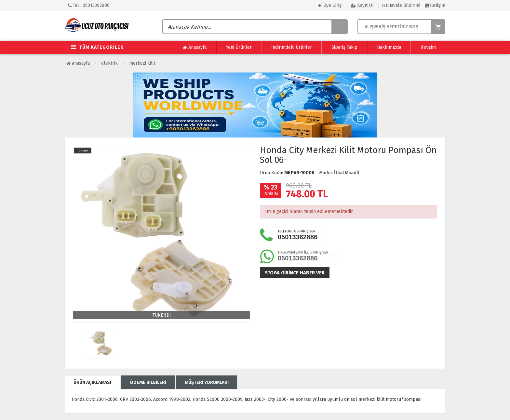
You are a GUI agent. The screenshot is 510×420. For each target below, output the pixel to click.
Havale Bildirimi (401, 5)
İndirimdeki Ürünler (292, 47)
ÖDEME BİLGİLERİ (148, 382)
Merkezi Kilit (142, 63)
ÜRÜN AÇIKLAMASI (92, 382)
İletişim (435, 5)
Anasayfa (195, 47)
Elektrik (109, 63)
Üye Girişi (330, 5)
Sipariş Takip (344, 47)
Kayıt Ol (362, 5)
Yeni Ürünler (239, 47)
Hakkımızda (389, 47)
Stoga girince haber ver (295, 273)
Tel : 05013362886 (89, 5)
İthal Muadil (347, 173)
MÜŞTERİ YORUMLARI (207, 382)
